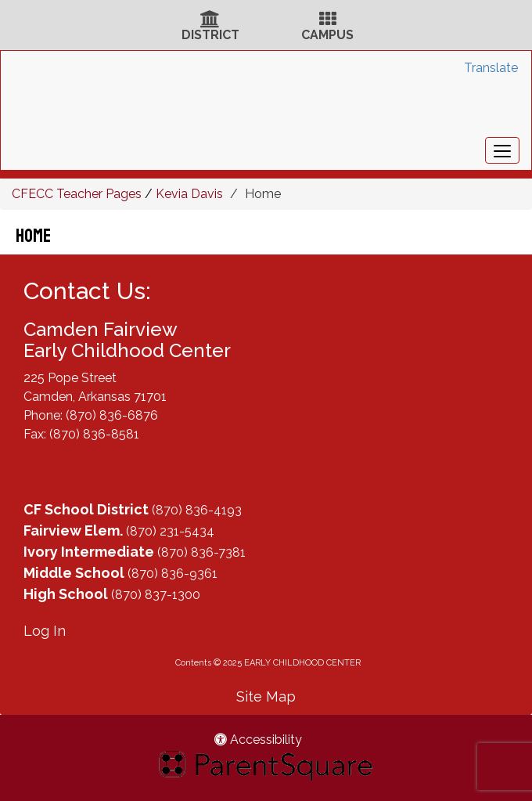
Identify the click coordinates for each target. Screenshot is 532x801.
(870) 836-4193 (197, 510)
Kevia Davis (189, 194)
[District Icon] (210, 21)
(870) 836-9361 (173, 574)
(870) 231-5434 (170, 531)
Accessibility (258, 740)
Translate (491, 68)
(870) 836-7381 (201, 552)
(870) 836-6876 (112, 415)
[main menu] (502, 150)
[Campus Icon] (328, 21)
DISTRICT (210, 35)
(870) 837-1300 (156, 595)
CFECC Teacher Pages (77, 194)
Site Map (266, 696)
